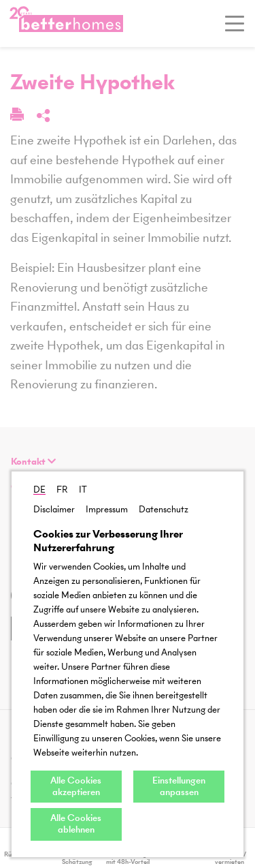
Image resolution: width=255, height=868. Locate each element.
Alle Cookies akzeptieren (76, 786)
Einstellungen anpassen (179, 786)
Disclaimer (54, 509)
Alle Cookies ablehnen (76, 824)
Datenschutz (164, 509)
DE (39, 490)
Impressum (107, 509)
